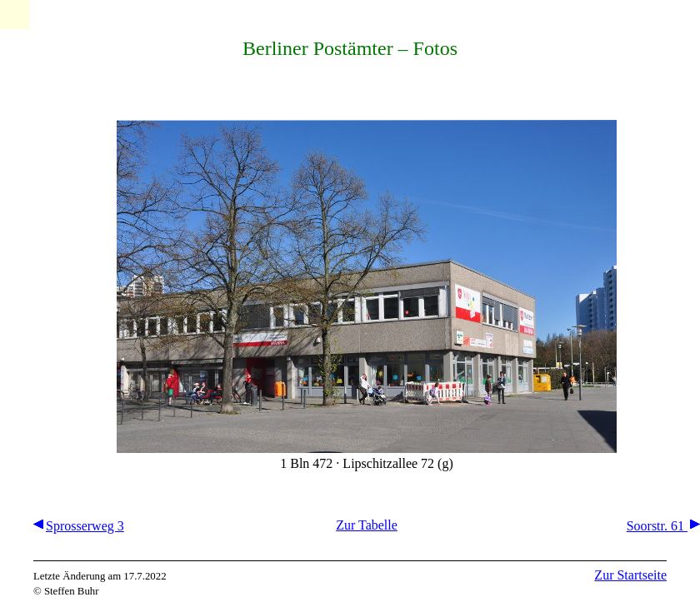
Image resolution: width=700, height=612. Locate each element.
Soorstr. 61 (663, 526)
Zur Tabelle (367, 525)
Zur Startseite (630, 575)
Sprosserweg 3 (79, 526)
